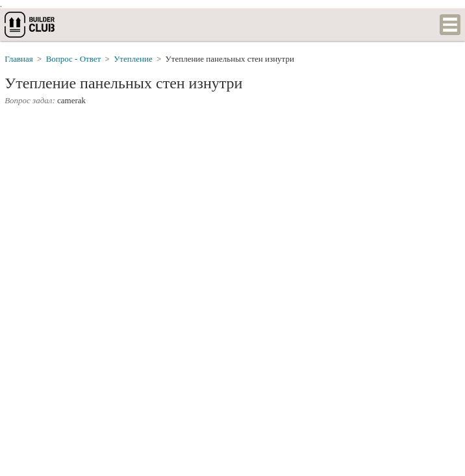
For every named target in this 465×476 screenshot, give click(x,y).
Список (450, 25)
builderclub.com (31, 25)
